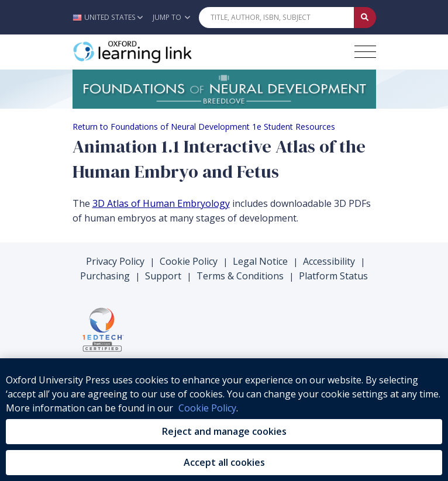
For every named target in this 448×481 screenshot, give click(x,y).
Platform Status (333, 276)
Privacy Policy (115, 261)
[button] (111, 17)
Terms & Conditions (240, 276)
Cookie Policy (189, 261)
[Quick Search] (277, 18)
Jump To (171, 17)
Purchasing (105, 276)
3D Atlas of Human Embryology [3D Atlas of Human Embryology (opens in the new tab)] (161, 203)
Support (163, 276)
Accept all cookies (224, 462)
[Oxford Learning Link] (160, 52)
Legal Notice (260, 261)
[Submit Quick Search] (365, 18)
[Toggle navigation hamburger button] (365, 52)
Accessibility (329, 261)
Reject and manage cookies (224, 431)
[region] (224, 420)
